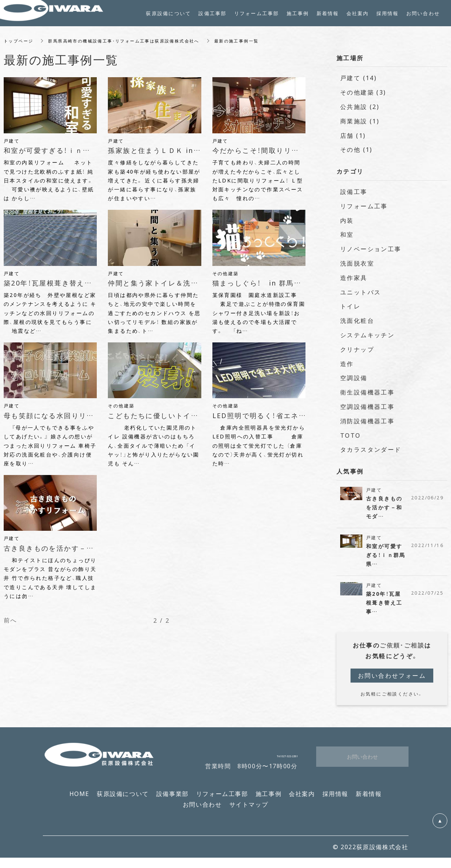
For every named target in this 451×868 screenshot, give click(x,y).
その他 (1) (356, 150)
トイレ (350, 306)
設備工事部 (212, 13)
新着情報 (369, 799)
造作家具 (354, 277)
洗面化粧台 (357, 320)
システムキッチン (367, 335)
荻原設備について (123, 799)
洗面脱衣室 (357, 263)
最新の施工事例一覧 (252, 41)
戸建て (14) (358, 78)
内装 (347, 220)
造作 (347, 363)
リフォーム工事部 (222, 799)
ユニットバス (361, 292)
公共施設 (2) (360, 106)
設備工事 (354, 191)
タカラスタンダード (371, 450)
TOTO (351, 435)
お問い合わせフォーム (392, 680)
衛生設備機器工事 (367, 392)
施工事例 (269, 799)
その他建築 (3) (363, 92)
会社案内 (302, 799)
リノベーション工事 (371, 249)
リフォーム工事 (364, 206)
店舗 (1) (353, 135)
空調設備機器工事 (367, 406)
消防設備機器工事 (367, 421)
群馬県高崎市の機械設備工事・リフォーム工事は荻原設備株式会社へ (131, 41)
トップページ (20, 41)
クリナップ (357, 349)
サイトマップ (249, 809)
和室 (347, 235)
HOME (79, 799)
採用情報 (335, 799)
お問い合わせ (202, 809)
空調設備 (354, 378)
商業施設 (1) (360, 121)
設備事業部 (172, 799)
